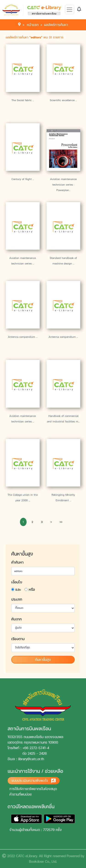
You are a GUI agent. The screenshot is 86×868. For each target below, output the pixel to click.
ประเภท (17, 599)
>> (61, 522)
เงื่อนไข (17, 582)
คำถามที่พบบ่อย (21, 794)
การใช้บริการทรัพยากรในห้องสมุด (33, 789)
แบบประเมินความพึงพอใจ (34, 781)
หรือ (32, 589)
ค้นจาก (17, 619)
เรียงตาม (18, 639)
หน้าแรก (33, 25)
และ (18, 589)
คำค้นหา (17, 562)
